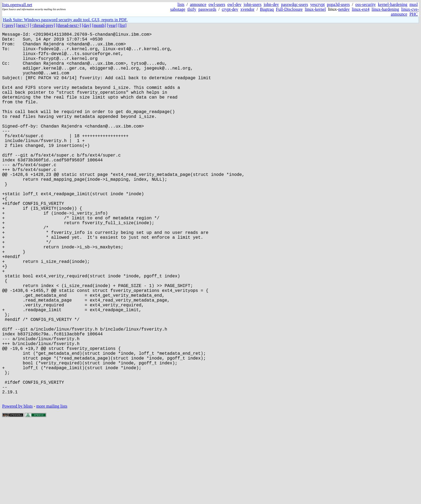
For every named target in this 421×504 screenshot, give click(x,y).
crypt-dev (230, 9)
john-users (253, 4)
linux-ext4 (361, 9)
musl (414, 4)
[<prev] (9, 25)
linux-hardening (385, 9)
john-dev (271, 4)
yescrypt (317, 4)
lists (181, 4)
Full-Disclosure (289, 9)
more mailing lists (52, 488)
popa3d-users (338, 4)
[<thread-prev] (42, 25)
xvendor (247, 9)
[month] (99, 25)
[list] (122, 25)
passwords (207, 9)
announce (198, 4)
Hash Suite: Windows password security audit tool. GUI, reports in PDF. (65, 20)
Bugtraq (267, 9)
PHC (414, 14)
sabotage (178, 9)
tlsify (192, 9)
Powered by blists (17, 488)
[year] (112, 25)
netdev (344, 9)
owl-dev (234, 4)
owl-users (217, 4)
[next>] (22, 25)
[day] (86, 25)
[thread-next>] (69, 25)
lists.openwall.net (17, 5)
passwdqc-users (295, 4)
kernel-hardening (393, 4)
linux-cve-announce (405, 12)
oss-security (365, 4)
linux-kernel (315, 9)
